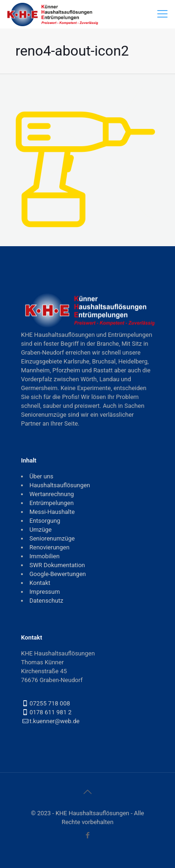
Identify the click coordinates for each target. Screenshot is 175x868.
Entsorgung (45, 521)
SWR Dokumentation (57, 565)
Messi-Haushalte (52, 512)
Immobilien (45, 556)
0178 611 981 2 (50, 712)
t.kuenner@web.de (54, 721)
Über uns (41, 476)
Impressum (45, 592)
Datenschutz (46, 601)
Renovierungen (49, 547)
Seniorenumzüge (52, 538)
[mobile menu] (162, 14)
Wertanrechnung (52, 494)
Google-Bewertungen (58, 574)
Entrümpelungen (52, 503)
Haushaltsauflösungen (60, 485)
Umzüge (41, 530)
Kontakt (40, 583)
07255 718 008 (50, 703)
